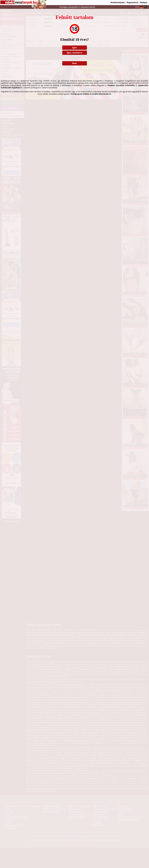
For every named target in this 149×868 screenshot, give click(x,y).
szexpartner (73, 7)
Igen (74, 48)
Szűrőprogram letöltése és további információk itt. (91, 94)
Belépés (144, 3)
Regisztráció (132, 3)
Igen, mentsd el (74, 53)
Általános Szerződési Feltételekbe (121, 85)
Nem (75, 63)
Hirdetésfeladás (117, 3)
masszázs (85, 7)
